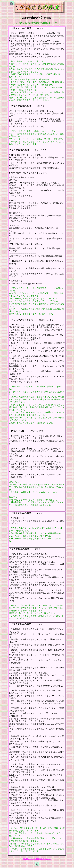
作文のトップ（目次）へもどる (37, 859)
